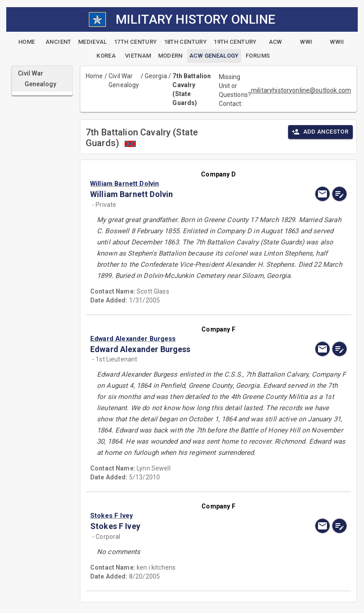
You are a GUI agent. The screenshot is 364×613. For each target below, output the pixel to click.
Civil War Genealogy (124, 80)
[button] (180, 184)
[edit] (339, 194)
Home (94, 76)
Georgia (156, 76)
